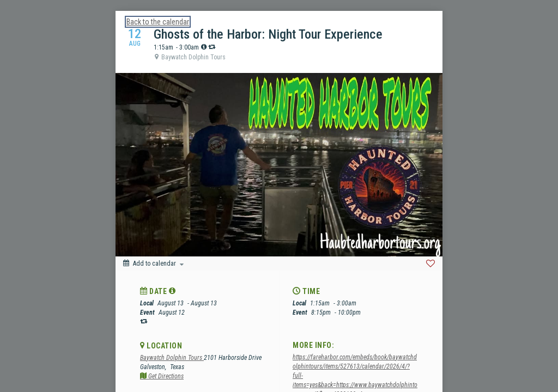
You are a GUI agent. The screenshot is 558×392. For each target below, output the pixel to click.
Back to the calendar (158, 22)
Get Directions (162, 376)
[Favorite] (430, 264)
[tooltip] (204, 47)
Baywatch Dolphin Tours (172, 358)
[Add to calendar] (153, 264)
